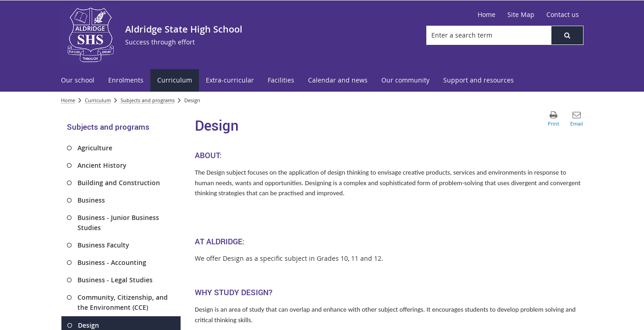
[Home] (487, 15)
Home (68, 100)
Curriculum (98, 100)
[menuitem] (78, 80)
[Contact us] (563, 15)
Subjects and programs (148, 100)
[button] (567, 35)
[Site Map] (521, 15)
